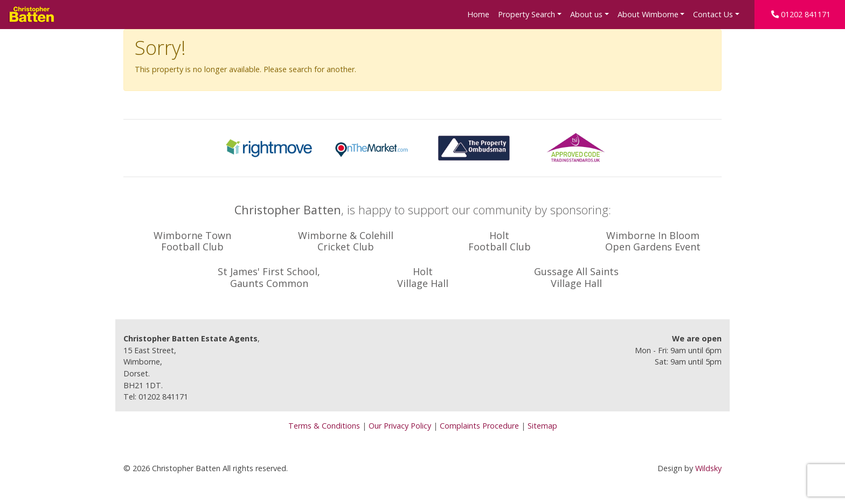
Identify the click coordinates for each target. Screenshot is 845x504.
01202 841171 (801, 14)
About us (586, 14)
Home (478, 14)
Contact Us (713, 14)
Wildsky (708, 468)
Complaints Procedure (479, 426)
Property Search (527, 14)
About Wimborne (648, 14)
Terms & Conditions (324, 426)
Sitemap (542, 426)
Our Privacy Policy (400, 426)
